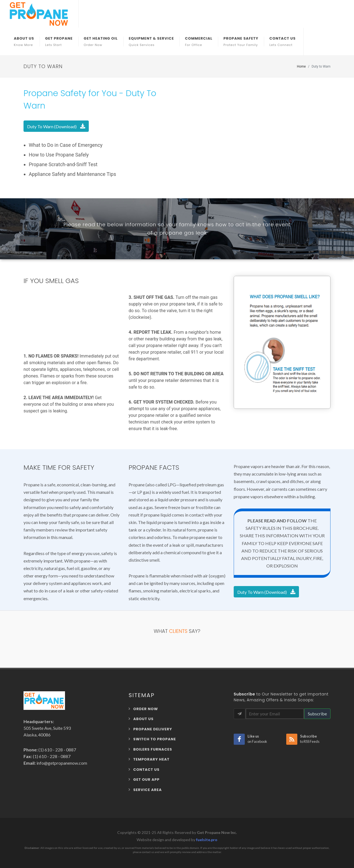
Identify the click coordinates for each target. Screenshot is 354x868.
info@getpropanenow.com (61, 763)
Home (301, 66)
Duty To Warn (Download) (56, 126)
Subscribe (317, 714)
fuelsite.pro (207, 840)
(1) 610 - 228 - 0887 (57, 750)
